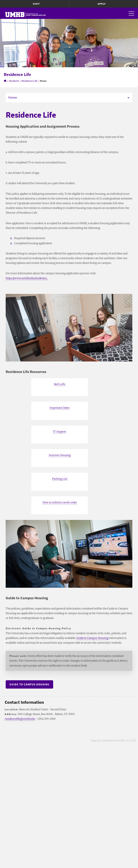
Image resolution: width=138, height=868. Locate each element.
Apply (102, 4)
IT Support (60, 432)
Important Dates (60, 408)
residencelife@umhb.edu (20, 719)
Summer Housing (60, 455)
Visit (36, 4)
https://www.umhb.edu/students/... (27, 278)
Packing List (60, 479)
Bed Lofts (60, 384)
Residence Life (29, 81)
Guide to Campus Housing (92, 638)
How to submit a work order (60, 502)
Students (14, 81)
